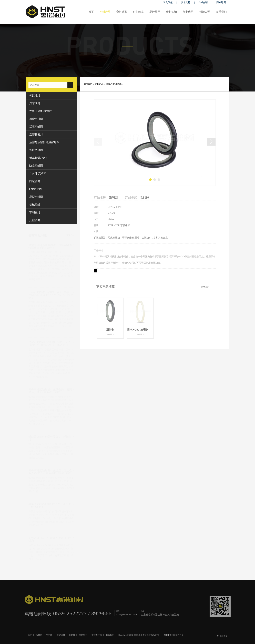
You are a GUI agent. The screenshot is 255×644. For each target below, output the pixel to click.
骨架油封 (35, 95)
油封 (30, 636)
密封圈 (49, 636)
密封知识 (171, 12)
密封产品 (105, 12)
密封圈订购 (97, 636)
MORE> (205, 288)
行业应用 (188, 12)
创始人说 (205, 12)
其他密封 (35, 220)
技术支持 (186, 2)
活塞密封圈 (36, 127)
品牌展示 (155, 12)
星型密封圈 (36, 197)
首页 (91, 12)
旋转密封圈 (36, 150)
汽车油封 (35, 103)
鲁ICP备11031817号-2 (174, 636)
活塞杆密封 (36, 134)
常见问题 (168, 2)
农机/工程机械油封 (40, 111)
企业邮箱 (203, 2)
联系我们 (221, 12)
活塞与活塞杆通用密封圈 (44, 142)
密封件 (39, 636)
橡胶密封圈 (36, 119)
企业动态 (138, 12)
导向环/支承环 (38, 173)
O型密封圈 (36, 189)
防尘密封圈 (36, 166)
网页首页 (88, 84)
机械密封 (35, 205)
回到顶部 (222, 637)
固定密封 (35, 181)
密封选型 (122, 12)
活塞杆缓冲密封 (39, 158)
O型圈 (72, 636)
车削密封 (35, 212)
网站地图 (221, 2)
